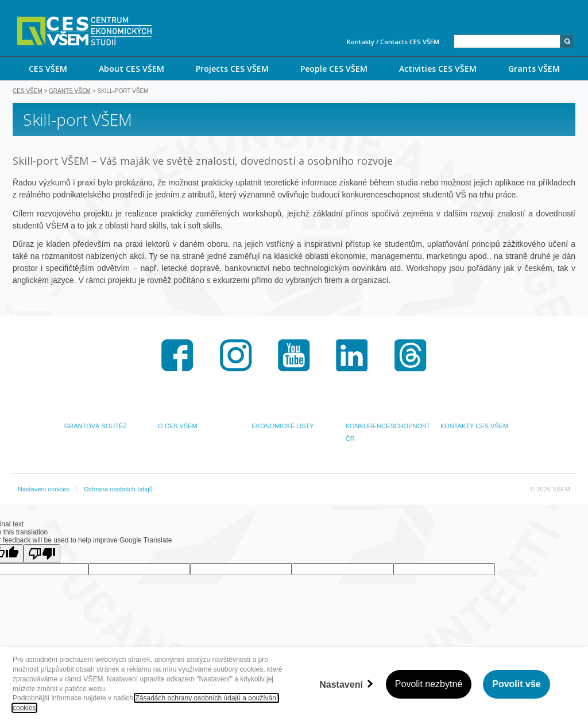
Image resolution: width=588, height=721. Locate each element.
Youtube (294, 356)
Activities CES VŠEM (438, 69)
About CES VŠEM (131, 69)
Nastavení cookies (44, 490)
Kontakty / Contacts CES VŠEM (393, 42)
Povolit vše (516, 684)
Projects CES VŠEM (232, 69)
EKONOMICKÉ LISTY (283, 427)
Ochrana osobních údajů (118, 490)
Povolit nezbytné (429, 684)
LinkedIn (352, 356)
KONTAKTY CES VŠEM (474, 427)
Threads (411, 356)
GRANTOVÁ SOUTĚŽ (96, 427)
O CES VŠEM (177, 427)
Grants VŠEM (534, 69)
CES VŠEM (48, 69)
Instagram (236, 356)
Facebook (177, 356)
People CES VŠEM (334, 69)
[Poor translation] (42, 555)
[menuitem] (48, 68)
